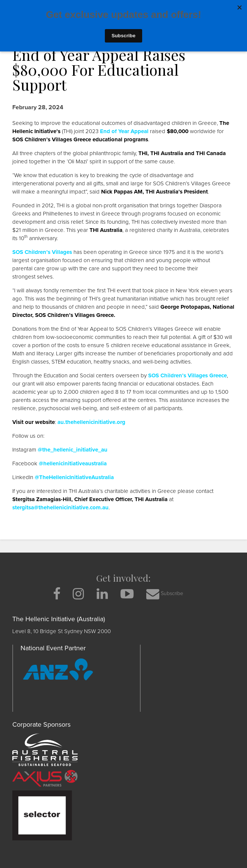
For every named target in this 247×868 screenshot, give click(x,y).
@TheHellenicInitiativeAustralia (74, 477)
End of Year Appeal (124, 131)
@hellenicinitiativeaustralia (73, 463)
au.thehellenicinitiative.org (91, 422)
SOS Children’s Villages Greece (187, 375)
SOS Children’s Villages (42, 252)
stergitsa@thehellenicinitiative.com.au (60, 507)
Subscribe (165, 594)
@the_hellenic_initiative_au (73, 450)
